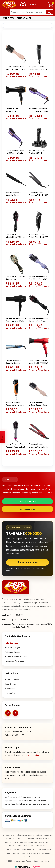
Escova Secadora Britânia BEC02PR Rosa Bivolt (15, 236)
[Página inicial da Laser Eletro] (16, 587)
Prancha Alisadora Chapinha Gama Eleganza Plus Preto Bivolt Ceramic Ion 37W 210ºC (15, 194)
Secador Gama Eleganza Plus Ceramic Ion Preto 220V (16, 320)
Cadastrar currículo (27, 562)
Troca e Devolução (12, 648)
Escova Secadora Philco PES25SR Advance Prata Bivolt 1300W (16, 446)
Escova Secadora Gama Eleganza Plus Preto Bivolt (39, 320)
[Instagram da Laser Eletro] (8, 713)
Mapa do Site (10, 693)
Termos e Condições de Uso (16, 657)
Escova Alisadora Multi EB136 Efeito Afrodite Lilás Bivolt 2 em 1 (15, 152)
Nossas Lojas (10, 688)
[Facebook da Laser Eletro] (15, 713)
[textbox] (31, 12)
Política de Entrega (13, 652)
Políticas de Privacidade (15, 661)
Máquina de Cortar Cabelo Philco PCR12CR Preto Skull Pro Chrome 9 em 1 (39, 236)
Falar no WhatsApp (27, 501)
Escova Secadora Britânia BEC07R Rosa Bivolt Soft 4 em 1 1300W (39, 404)
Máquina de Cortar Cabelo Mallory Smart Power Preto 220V (14, 404)
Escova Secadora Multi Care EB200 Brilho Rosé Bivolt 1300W (15, 68)
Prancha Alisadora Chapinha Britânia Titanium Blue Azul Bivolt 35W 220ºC (16, 362)
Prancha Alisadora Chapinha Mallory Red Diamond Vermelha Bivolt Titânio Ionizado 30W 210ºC (38, 446)
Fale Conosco (12, 643)
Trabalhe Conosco (12, 680)
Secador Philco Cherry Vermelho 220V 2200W (38, 362)
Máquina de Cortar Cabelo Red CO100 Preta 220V (39, 68)
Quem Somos (11, 684)
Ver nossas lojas (27, 509)
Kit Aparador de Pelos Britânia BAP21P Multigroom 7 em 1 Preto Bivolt (39, 152)
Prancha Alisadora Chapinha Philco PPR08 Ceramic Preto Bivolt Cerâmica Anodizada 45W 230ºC (38, 194)
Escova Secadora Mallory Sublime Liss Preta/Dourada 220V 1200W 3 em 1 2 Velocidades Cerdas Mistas (16, 278)
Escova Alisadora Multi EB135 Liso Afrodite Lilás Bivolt (39, 110)
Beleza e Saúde (24, 18)
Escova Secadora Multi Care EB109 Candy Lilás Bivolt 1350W (38, 278)
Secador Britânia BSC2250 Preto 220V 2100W (14, 110)
